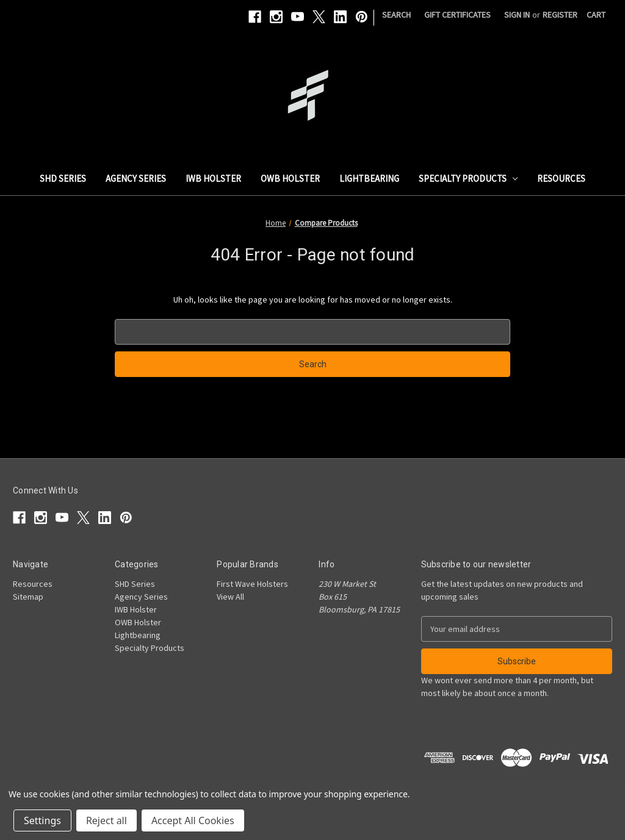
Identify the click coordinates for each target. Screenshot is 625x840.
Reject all (107, 820)
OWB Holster (290, 178)
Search (396, 15)
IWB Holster (213, 178)
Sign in (517, 15)
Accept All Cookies (193, 820)
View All (230, 597)
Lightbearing (369, 178)
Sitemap (28, 597)
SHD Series (63, 178)
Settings (42, 820)
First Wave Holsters (252, 584)
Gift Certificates (457, 15)
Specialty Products (468, 178)
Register (560, 15)
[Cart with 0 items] (596, 15)
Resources (561, 178)
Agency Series (136, 178)
